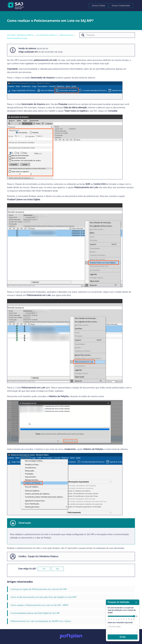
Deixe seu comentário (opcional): (120, 623)
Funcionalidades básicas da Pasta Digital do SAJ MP (35, 613)
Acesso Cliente (99, 6)
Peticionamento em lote (17, 38)
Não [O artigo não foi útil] (58, 569)
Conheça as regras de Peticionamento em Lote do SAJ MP (39, 589)
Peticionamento (66, 35)
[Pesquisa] (107, 35)
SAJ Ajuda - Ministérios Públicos (20, 35)
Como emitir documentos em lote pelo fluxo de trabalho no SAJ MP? (44, 597)
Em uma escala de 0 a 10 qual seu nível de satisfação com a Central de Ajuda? (122, 610)
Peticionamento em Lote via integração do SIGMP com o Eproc (41, 621)
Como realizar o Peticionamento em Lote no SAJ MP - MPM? (40, 605)
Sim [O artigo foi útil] (44, 569)
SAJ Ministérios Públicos (47, 35)
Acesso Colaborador (121, 6)
